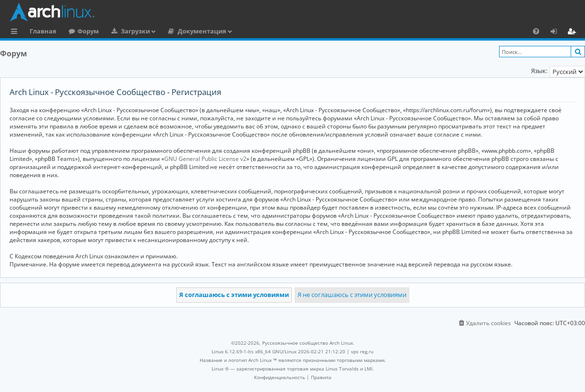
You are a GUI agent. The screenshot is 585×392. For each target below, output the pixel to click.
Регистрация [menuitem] (574, 32)
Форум (88, 31)
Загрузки (135, 31)
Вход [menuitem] (557, 32)
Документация (202, 31)
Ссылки (16, 32)
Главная (43, 31)
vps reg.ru (362, 351)
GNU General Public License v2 (205, 159)
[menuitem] (536, 31)
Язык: (539, 71)
